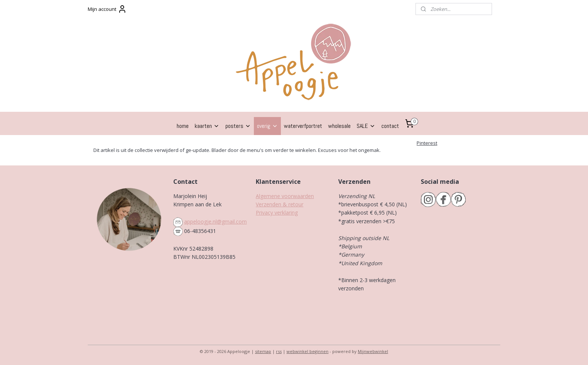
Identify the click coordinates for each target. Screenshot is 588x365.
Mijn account (107, 9)
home (183, 126)
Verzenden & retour (280, 204)
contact (390, 126)
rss (279, 351)
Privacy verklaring (277, 213)
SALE (366, 126)
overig (267, 126)
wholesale (339, 126)
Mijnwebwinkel (373, 351)
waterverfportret (303, 126)
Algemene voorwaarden (285, 196)
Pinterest (427, 143)
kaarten (207, 126)
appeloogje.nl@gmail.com (215, 222)
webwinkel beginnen (307, 351)
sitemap (263, 351)
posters (238, 126)
